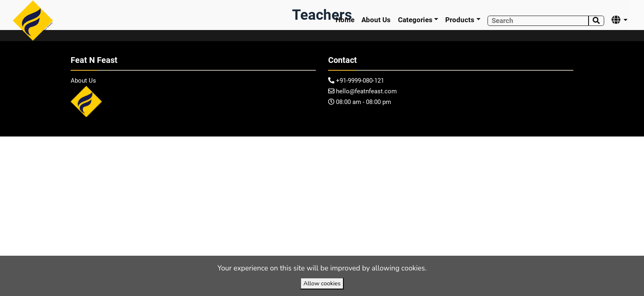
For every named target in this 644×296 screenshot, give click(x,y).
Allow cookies (322, 283)
